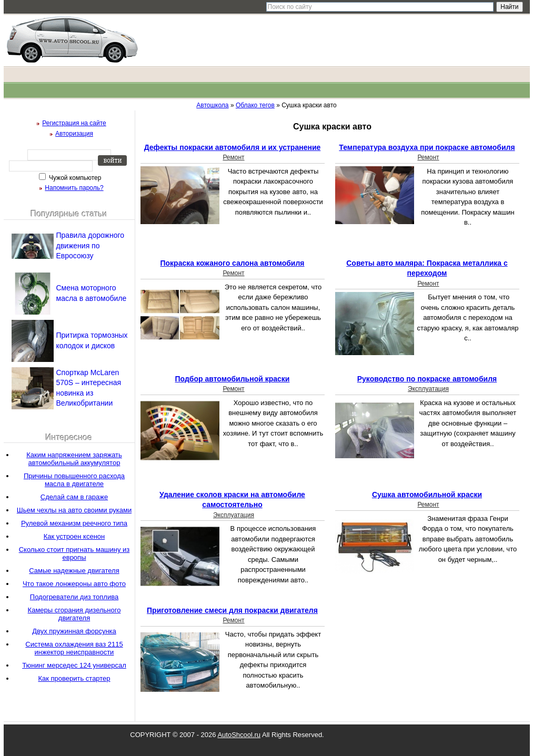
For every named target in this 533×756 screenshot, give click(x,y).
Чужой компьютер (74, 178)
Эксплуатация (428, 389)
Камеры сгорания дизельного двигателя (74, 614)
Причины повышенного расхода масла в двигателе (74, 480)
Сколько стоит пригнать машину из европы (74, 553)
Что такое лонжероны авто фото (74, 584)
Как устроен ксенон (74, 536)
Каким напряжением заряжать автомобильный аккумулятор (74, 459)
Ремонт (233, 157)
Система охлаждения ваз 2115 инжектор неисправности (74, 648)
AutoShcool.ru (239, 735)
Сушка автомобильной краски (427, 495)
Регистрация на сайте (74, 123)
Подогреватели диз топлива (74, 597)
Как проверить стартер (74, 678)
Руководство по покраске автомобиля (427, 379)
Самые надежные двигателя (74, 571)
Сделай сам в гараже (74, 497)
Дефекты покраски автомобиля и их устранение (233, 147)
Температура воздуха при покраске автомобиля (427, 147)
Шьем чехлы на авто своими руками (74, 510)
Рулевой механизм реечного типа (74, 523)
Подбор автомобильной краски (233, 379)
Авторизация (74, 134)
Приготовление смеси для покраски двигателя (232, 610)
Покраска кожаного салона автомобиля (232, 263)
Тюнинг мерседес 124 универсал (74, 665)
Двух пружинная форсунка (74, 631)
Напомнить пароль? (74, 188)
